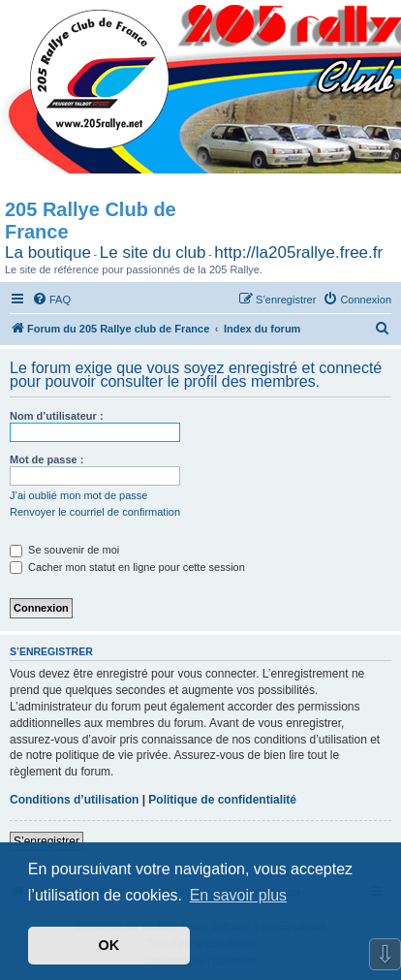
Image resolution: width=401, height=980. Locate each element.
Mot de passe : (46, 459)
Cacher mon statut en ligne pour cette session (127, 567)
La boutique (48, 253)
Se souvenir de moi (64, 550)
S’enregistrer (46, 841)
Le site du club (153, 253)
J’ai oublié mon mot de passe (78, 495)
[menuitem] (51, 300)
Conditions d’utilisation (74, 800)
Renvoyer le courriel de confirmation (95, 512)
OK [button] (109, 945)
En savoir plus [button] (239, 895)
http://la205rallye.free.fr (298, 253)
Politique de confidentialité (222, 800)
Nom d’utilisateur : (57, 416)
